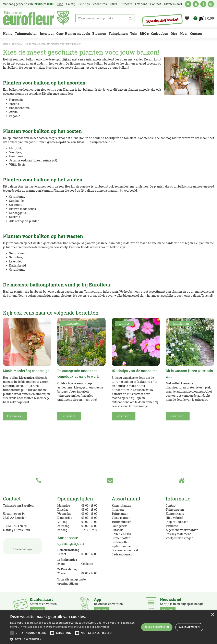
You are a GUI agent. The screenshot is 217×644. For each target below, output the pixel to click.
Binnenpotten (121, 538)
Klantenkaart (175, 514)
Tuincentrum (175, 510)
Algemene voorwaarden (182, 530)
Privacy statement (178, 534)
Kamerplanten (121, 505)
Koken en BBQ (121, 534)
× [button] (212, 615)
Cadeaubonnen (122, 554)
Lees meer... (15, 416)
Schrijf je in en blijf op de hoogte (182, 605)
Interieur (118, 510)
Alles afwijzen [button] (189, 627)
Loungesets (119, 526)
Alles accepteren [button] (157, 627)
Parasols (117, 530)
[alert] (108, 627)
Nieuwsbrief (174, 518)
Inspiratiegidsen (177, 522)
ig (211, 4)
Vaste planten (121, 518)
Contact (171, 505)
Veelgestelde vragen (180, 538)
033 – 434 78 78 (16, 526)
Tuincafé (172, 526)
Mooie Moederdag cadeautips (26, 371)
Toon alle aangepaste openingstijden (72, 581)
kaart (188, 4)
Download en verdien (108, 605)
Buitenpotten (121, 542)
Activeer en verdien (43, 605)
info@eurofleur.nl (18, 530)
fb (203, 4)
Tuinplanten (120, 514)
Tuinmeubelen (122, 522)
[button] (73, 639)
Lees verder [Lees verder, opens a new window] (102, 627)
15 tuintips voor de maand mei (135, 371)
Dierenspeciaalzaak (125, 550)
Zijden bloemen (122, 546)
